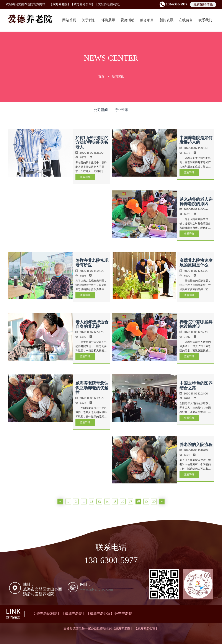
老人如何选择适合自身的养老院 (92, 323)
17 (131, 501)
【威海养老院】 (73, 613)
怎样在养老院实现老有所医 (92, 262)
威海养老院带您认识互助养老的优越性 (92, 387)
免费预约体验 (203, 4)
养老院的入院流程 (196, 444)
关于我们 (89, 20)
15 (115, 501)
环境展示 (108, 20)
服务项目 (147, 20)
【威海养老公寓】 (100, 613)
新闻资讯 (166, 20)
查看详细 (85, 177)
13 (99, 501)
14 (107, 501)
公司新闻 (101, 110)
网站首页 (69, 20)
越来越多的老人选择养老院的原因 (196, 201)
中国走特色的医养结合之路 (196, 385)
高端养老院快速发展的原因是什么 (196, 262)
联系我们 (205, 20)
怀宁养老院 (123, 613)
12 (91, 501)
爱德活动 (127, 20)
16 (123, 501)
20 (154, 501)
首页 (101, 76)
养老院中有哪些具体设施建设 (196, 323)
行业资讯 (121, 110)
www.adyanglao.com (96, 588)
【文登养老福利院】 (45, 613)
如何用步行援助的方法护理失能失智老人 (92, 142)
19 (146, 501)
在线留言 (186, 20)
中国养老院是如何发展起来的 (196, 140)
